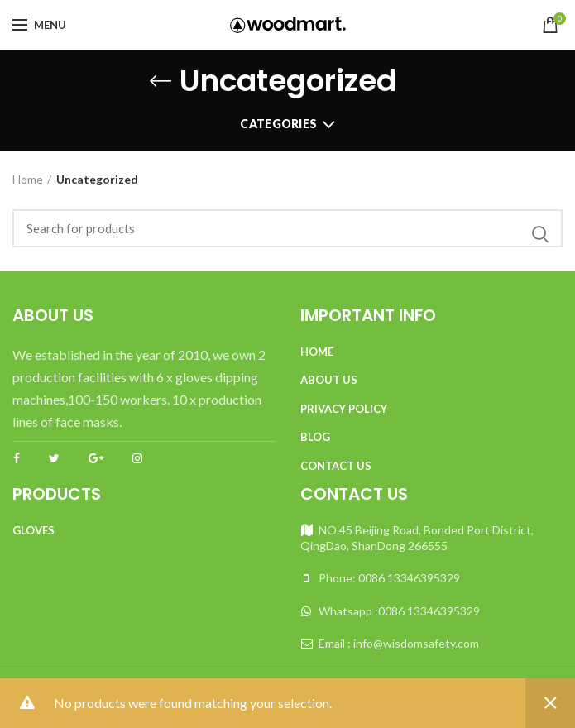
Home (28, 179)
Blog (315, 437)
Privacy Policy (344, 409)
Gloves (34, 530)
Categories (278, 124)
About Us (329, 380)
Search (540, 235)
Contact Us (336, 466)
